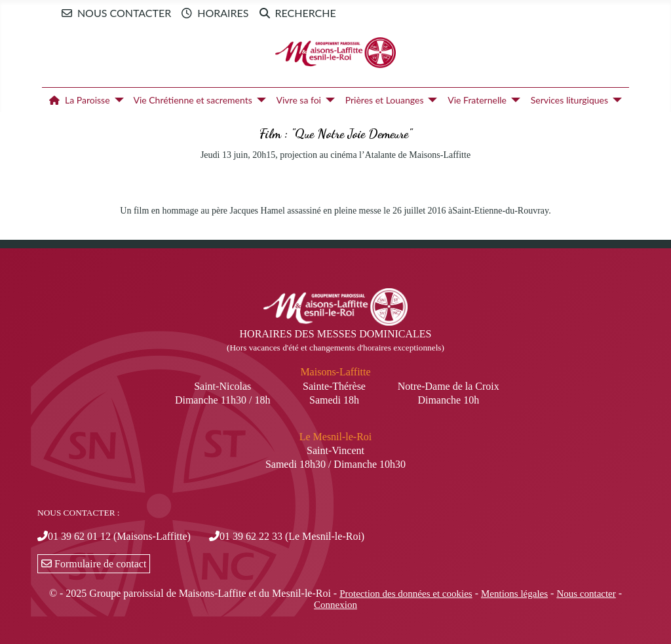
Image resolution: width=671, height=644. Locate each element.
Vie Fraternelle (477, 100)
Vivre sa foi (299, 100)
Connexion (335, 605)
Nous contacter (114, 13)
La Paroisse (77, 100)
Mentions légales (514, 594)
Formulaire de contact (94, 564)
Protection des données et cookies (406, 594)
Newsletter (375, 13)
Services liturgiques (569, 100)
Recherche (295, 13)
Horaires (212, 13)
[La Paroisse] (117, 100)
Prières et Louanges (385, 100)
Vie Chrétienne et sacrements (192, 100)
